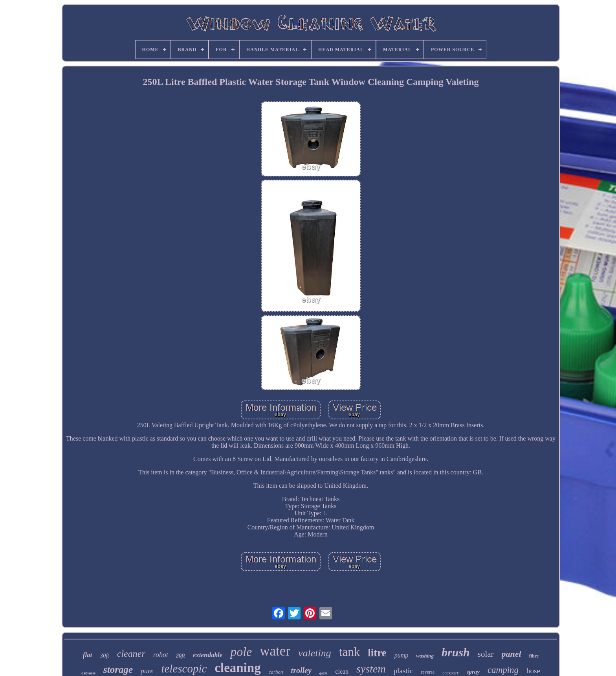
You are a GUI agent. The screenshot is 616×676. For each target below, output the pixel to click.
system (371, 669)
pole (241, 652)
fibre (534, 656)
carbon (276, 672)
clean (342, 671)
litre (377, 653)
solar (486, 654)
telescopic (184, 669)
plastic (403, 671)
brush (456, 652)
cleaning (237, 668)
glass (324, 673)
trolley (301, 670)
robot (161, 655)
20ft (181, 656)
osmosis (88, 673)
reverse (428, 672)
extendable (208, 655)
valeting (315, 653)
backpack (451, 673)
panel (511, 654)
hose (533, 671)
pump (401, 655)
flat (88, 655)
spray (473, 672)
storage (118, 670)
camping (503, 670)
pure (147, 671)
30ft (104, 656)
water (275, 651)
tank (349, 652)
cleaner (131, 654)
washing (425, 656)
